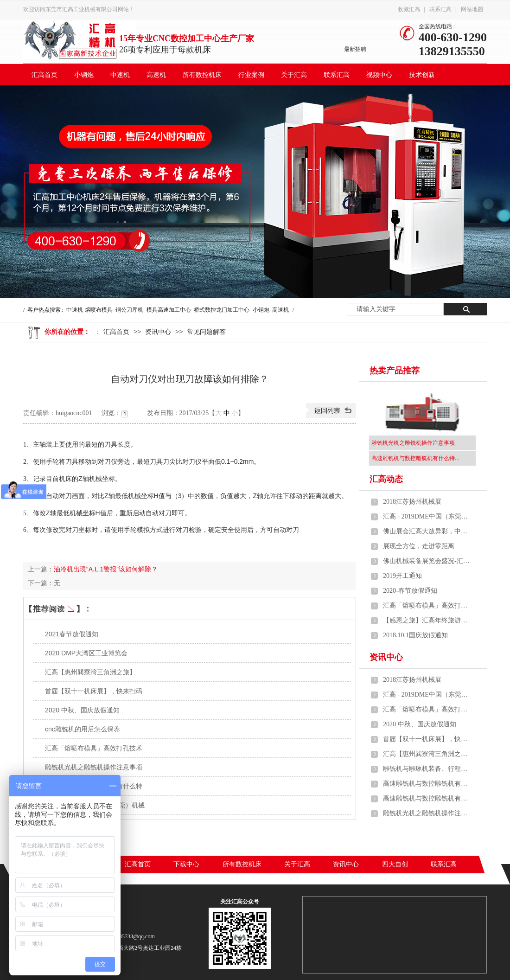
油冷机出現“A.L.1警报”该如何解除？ (106, 569)
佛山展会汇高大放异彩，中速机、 (427, 531)
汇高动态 (386, 479)
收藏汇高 (409, 9)
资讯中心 (158, 332)
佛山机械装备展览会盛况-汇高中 (427, 561)
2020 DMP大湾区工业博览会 (86, 653)
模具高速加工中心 (169, 310)
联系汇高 (440, 9)
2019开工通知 (402, 576)
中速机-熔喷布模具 (89, 310)
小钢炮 (84, 75)
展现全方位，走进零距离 (419, 546)
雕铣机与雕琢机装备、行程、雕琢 (427, 769)
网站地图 (472, 9)
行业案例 (251, 75)
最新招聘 (355, 49)
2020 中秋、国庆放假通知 (82, 710)
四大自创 (395, 864)
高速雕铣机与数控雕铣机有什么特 (427, 784)
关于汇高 (294, 75)
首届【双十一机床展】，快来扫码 (94, 691)
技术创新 (422, 75)
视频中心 (379, 75)
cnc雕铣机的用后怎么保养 (83, 729)
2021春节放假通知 (72, 634)
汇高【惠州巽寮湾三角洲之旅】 (90, 672)
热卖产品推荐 (395, 371)
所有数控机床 (202, 75)
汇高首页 (45, 75)
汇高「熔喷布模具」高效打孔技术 (94, 748)
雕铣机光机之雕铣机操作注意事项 (94, 767)
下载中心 (186, 864)
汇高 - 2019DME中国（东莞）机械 (427, 516)
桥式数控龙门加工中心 (222, 310)
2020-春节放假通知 (410, 591)
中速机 (120, 75)
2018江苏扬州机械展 (412, 502)
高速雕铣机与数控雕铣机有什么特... (415, 458)
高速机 (156, 75)
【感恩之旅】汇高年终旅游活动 (427, 620)
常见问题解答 (206, 332)
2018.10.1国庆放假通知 (415, 635)
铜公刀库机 (129, 310)
